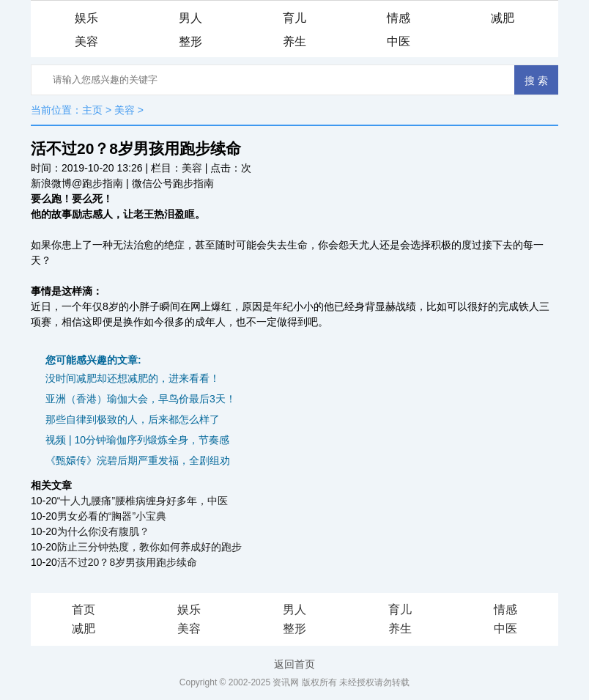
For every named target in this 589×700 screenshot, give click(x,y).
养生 (294, 41)
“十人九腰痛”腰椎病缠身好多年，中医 (142, 501)
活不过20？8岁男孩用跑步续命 (127, 562)
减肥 (503, 18)
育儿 (294, 18)
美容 (86, 41)
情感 (399, 18)
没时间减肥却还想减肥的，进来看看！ (133, 378)
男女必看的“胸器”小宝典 (112, 516)
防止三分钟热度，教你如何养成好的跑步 (149, 547)
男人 (190, 18)
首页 (84, 609)
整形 (190, 41)
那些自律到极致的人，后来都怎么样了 (133, 419)
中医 (399, 41)
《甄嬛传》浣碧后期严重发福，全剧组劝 (138, 460)
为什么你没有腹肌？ (103, 531)
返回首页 (294, 664)
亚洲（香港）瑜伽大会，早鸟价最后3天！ (141, 399)
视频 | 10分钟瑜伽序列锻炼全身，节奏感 (137, 440)
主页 (92, 110)
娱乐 (86, 18)
